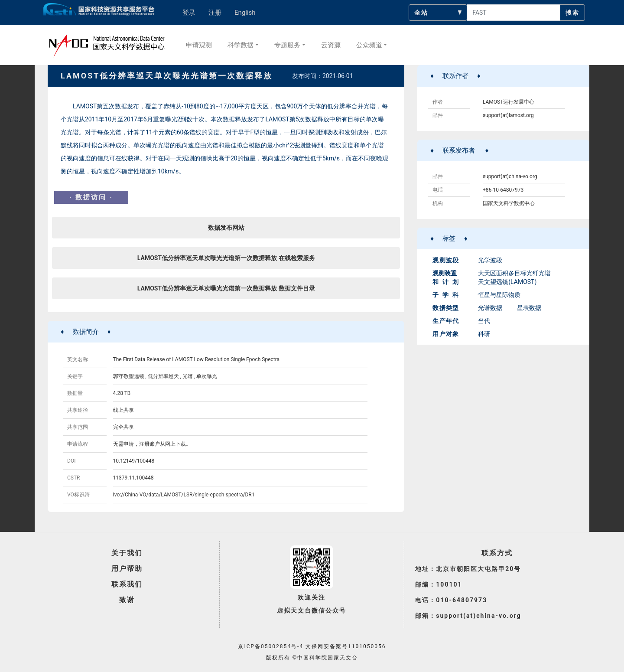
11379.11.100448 (133, 478)
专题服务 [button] (287, 45)
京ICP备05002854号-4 (271, 646)
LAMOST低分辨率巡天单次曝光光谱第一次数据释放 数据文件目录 (226, 288)
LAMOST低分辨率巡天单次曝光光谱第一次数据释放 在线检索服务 (226, 258)
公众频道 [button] (369, 45)
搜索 (572, 13)
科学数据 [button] (240, 45)
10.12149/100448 (134, 461)
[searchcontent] (513, 13)
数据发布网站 (226, 228)
